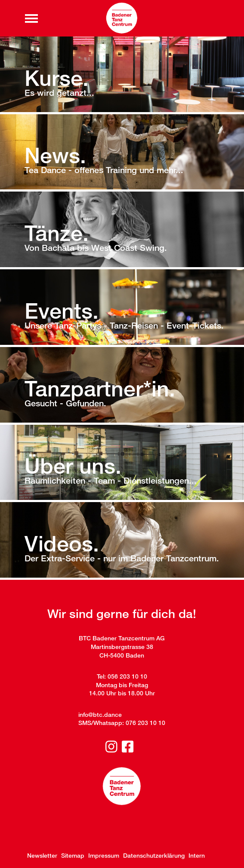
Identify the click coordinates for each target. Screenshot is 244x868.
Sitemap (73, 855)
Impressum (104, 855)
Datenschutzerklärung (154, 855)
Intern (197, 855)
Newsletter (42, 855)
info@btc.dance (100, 714)
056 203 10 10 (127, 676)
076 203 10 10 (145, 723)
